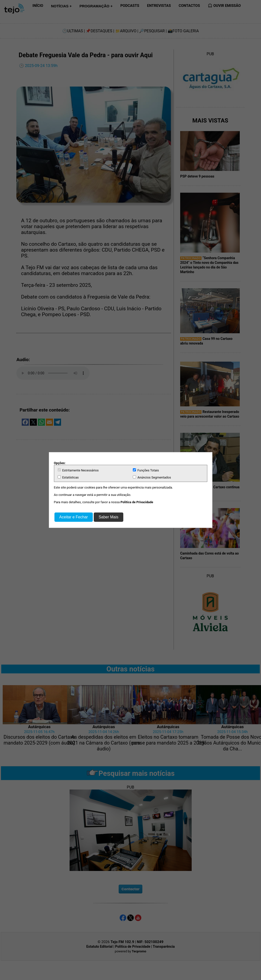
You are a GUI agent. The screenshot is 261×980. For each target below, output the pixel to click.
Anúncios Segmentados (152, 477)
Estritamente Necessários (78, 470)
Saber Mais (109, 517)
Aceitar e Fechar (74, 517)
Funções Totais (146, 470)
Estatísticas (68, 477)
